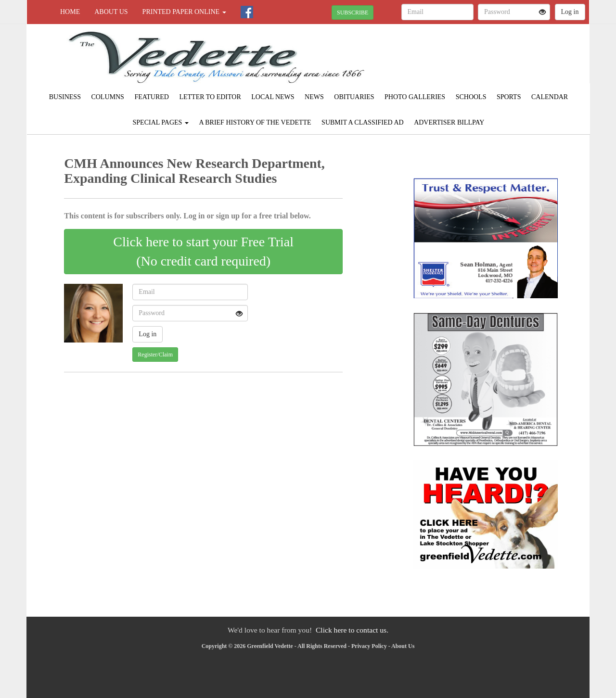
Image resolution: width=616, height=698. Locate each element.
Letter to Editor (210, 97)
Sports (509, 97)
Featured (152, 97)
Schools (471, 97)
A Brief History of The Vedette (255, 122)
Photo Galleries (415, 97)
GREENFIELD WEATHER (501, 58)
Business (65, 97)
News (314, 97)
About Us (111, 12)
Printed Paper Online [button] (184, 12)
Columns (107, 97)
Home (70, 12)
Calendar (550, 97)
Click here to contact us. (352, 630)
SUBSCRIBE (353, 13)
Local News (273, 97)
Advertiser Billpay (449, 122)
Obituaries (354, 97)
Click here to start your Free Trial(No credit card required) (203, 251)
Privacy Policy (369, 646)
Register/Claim (155, 355)
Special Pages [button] (161, 122)
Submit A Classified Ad (363, 122)
